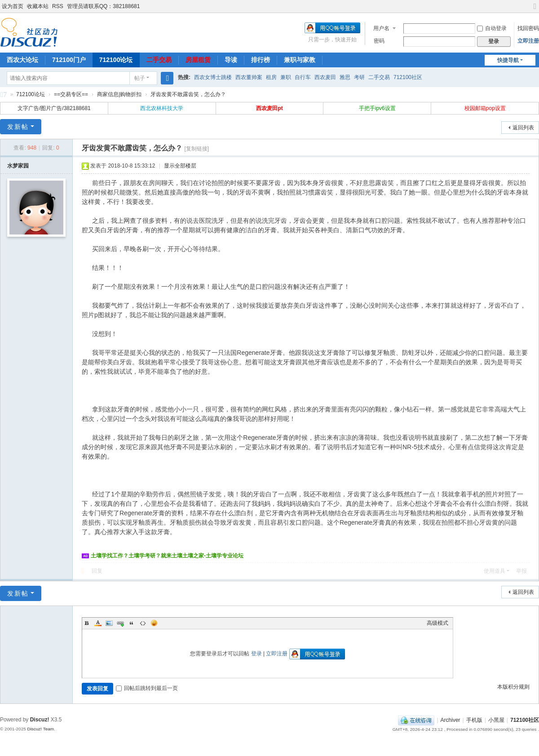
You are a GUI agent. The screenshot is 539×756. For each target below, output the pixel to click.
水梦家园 (18, 166)
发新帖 (18, 127)
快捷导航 (508, 60)
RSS (58, 6)
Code (143, 623)
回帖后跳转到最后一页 (147, 688)
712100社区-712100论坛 (4, 96)
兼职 (286, 77)
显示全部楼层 (180, 166)
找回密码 (528, 28)
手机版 (474, 720)
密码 (379, 41)
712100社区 (408, 77)
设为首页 (13, 6)
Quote (132, 623)
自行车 (303, 77)
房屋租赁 (198, 60)
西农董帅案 (249, 77)
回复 (97, 571)
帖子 (140, 78)
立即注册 (528, 41)
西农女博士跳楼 (213, 77)
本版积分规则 (513, 687)
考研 (359, 77)
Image (109, 623)
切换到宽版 (535, 10)
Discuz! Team (40, 729)
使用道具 (495, 571)
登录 (256, 654)
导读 (231, 60)
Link (120, 623)
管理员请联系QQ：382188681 (104, 6)
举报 (521, 571)
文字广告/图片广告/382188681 (54, 108)
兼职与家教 (300, 60)
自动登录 (492, 28)
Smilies (154, 623)
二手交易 (159, 60)
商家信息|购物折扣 (119, 94)
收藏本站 (38, 6)
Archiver (451, 720)
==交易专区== (71, 94)
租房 (271, 77)
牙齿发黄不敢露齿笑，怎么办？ (188, 94)
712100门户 (69, 60)
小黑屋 (496, 720)
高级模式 (437, 623)
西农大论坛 (22, 60)
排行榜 (261, 60)
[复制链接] (197, 149)
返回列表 (523, 128)
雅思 (345, 77)
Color (98, 623)
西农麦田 (325, 77)
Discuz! (40, 720)
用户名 (381, 28)
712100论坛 (116, 60)
